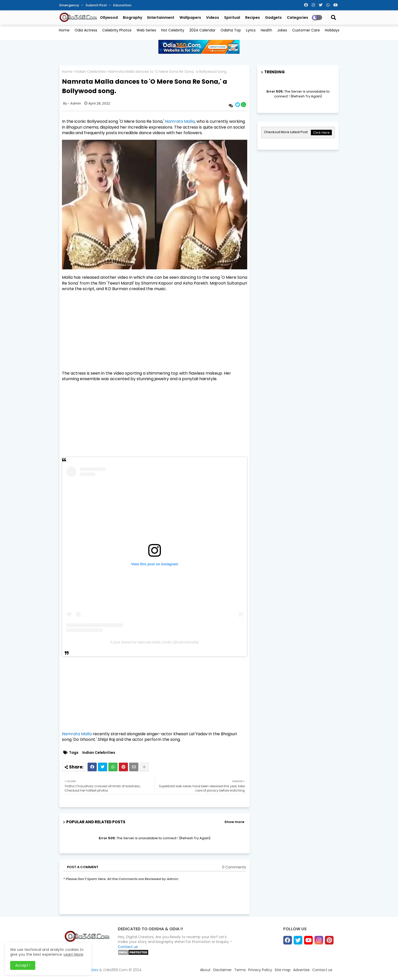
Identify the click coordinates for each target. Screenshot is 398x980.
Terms (240, 970)
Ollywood (109, 17)
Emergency (70, 5)
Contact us (128, 947)
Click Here (321, 133)
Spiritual (232, 17)
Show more (234, 822)
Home (64, 30)
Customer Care (306, 30)
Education (122, 5)
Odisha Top (231, 30)
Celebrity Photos (117, 30)
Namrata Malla (180, 121)
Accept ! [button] (23, 965)
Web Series (146, 30)
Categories (297, 17)
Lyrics (251, 30)
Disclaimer (222, 970)
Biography (132, 17)
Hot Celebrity (173, 30)
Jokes (282, 30)
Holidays (332, 30)
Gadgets (273, 17)
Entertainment (161, 17)
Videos (213, 17)
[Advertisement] (155, 331)
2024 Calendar (202, 30)
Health (266, 30)
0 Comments (234, 867)
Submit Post (97, 5)
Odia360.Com (115, 970)
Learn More (73, 954)
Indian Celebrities (91, 72)
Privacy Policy (260, 970)
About (205, 970)
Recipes (253, 17)
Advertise (301, 970)
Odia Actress (86, 30)
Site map (283, 970)
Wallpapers (190, 17)
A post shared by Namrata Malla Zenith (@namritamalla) (155, 642)
